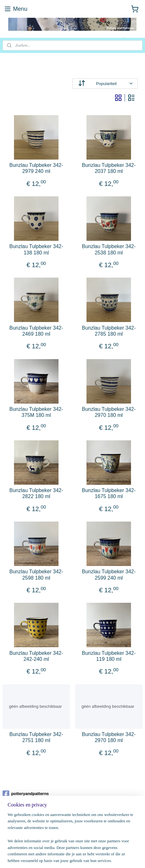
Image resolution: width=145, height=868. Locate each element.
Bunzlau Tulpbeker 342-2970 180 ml (109, 412)
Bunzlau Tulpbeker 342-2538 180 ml (109, 249)
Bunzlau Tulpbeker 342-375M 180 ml (36, 412)
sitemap (70, 846)
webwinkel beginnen (102, 846)
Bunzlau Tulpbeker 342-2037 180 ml (109, 168)
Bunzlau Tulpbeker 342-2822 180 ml (36, 493)
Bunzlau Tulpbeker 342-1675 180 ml (109, 493)
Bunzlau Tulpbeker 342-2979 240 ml (36, 168)
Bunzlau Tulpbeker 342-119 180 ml (109, 656)
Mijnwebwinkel (73, 856)
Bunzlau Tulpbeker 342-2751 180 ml (36, 737)
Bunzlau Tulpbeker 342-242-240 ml (36, 656)
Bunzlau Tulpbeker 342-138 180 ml (36, 249)
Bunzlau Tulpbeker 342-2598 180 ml (36, 575)
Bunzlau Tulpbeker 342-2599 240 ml (109, 575)
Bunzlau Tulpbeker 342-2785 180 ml (109, 331)
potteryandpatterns (26, 794)
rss (81, 846)
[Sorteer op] (105, 84)
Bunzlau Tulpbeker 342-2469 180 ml (36, 331)
